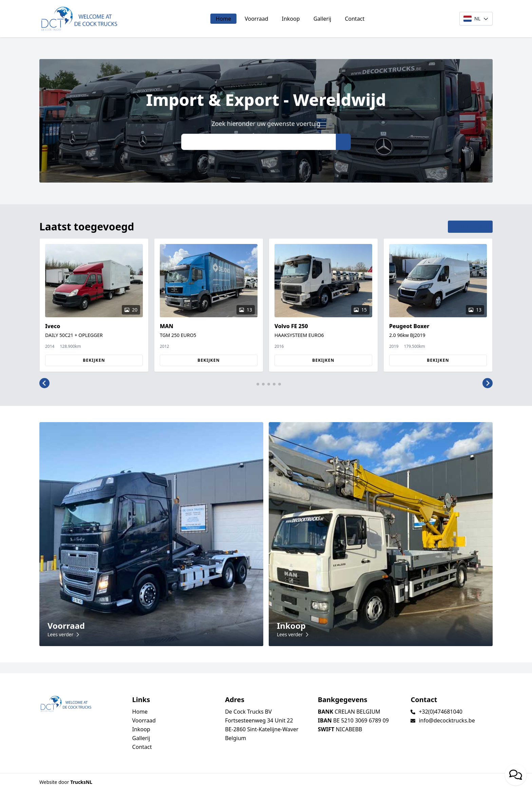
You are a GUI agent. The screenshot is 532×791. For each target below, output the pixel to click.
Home (224, 19)
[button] (44, 383)
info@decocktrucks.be (447, 720)
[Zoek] (259, 142)
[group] (94, 305)
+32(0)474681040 (441, 712)
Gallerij (322, 19)
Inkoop (291, 19)
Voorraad (256, 19)
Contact (355, 19)
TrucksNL (81, 782)
